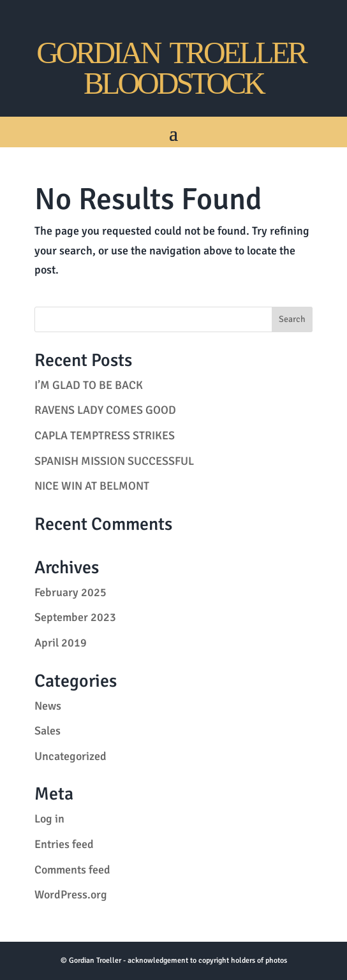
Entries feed (64, 844)
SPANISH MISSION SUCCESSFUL (114, 461)
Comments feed (72, 870)
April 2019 (61, 643)
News (48, 706)
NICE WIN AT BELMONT (92, 486)
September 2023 (75, 617)
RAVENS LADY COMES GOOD (105, 410)
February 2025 (70, 592)
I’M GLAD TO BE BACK (89, 385)
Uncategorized (70, 756)
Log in (49, 819)
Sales (48, 731)
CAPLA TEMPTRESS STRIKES (105, 435)
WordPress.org (71, 895)
